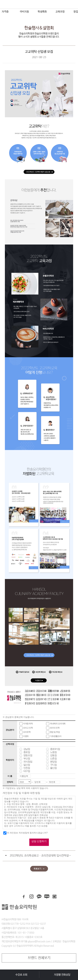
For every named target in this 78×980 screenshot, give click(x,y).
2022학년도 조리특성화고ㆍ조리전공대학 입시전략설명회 (41, 856)
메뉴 (4, 5)
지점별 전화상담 (62, 975)
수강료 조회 (21, 975)
